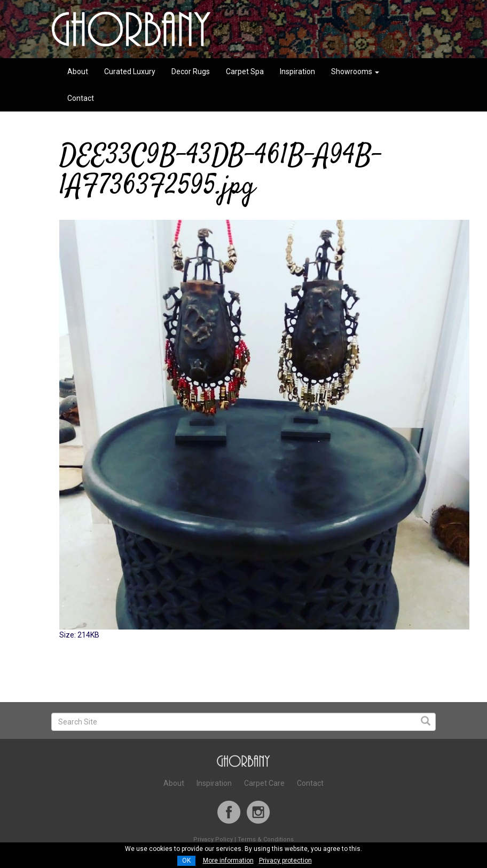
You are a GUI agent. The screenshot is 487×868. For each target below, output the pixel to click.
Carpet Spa (245, 71)
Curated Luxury (130, 71)
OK (186, 861)
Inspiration (297, 71)
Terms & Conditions (266, 839)
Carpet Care (264, 783)
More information (228, 861)
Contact (81, 98)
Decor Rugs (191, 71)
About (78, 71)
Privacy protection (285, 861)
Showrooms (355, 71)
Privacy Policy (213, 839)
